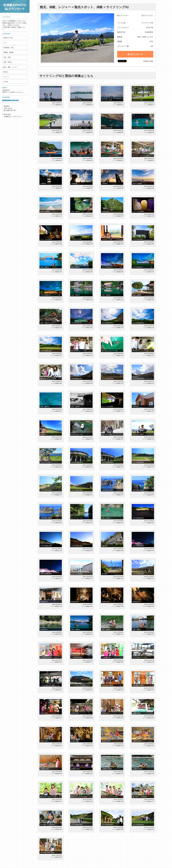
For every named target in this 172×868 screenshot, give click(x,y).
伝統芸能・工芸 (8, 48)
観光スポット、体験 (89, 7)
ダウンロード (135, 54)
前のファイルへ (123, 15)
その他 (6, 82)
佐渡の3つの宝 (8, 38)
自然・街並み (8, 62)
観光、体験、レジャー (11, 67)
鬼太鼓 (17, 100)
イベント (6, 77)
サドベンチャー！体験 (7, 100)
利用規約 (7, 106)
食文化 (6, 72)
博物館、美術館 (8, 52)
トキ (5, 43)
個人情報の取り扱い (10, 110)
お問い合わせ (8, 108)
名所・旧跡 (7, 57)
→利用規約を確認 (148, 61)
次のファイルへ (147, 15)
